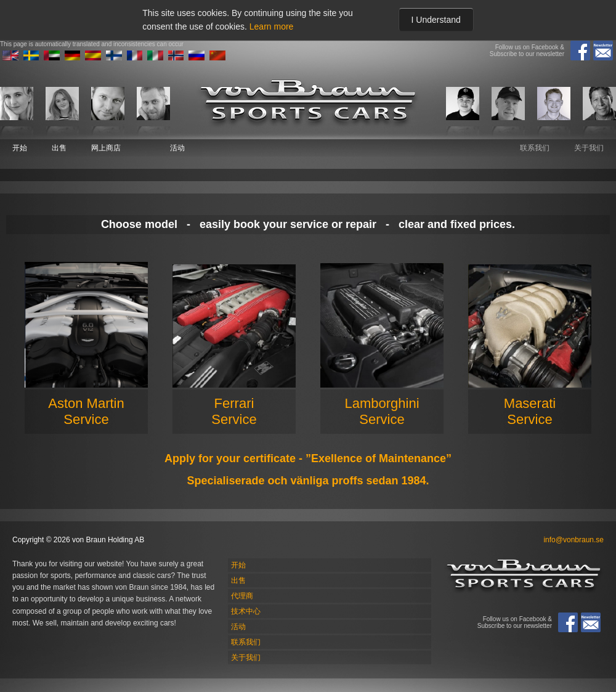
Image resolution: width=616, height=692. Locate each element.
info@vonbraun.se (573, 540)
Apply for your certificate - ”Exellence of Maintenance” (308, 458)
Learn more (272, 26)
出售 (59, 148)
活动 (177, 148)
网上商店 (106, 148)
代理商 (242, 596)
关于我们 (589, 148)
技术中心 (246, 611)
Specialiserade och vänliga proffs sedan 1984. (308, 481)
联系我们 (535, 148)
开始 (20, 148)
